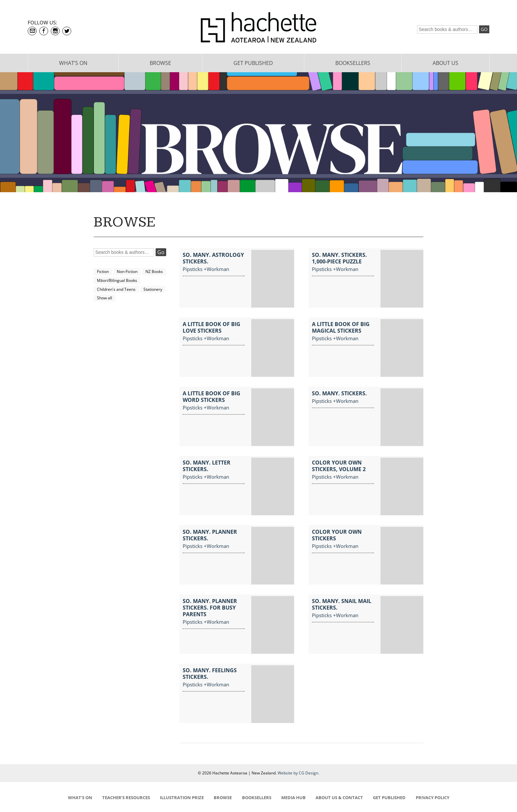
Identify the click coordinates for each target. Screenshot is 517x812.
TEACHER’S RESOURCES (126, 797)
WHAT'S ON (80, 797)
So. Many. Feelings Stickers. (210, 674)
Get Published (253, 63)
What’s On (73, 63)
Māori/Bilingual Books (117, 280)
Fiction (103, 271)
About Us (445, 63)
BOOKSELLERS (257, 797)
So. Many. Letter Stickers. (207, 466)
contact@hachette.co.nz (32, 31)
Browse (160, 63)
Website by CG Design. (298, 773)
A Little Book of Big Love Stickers (212, 327)
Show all (105, 298)
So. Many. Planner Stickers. (210, 535)
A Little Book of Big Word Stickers (212, 397)
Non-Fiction (127, 271)
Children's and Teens (116, 289)
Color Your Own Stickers (337, 535)
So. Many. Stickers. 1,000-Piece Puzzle (339, 258)
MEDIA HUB (293, 797)
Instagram (55, 31)
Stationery (153, 289)
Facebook (44, 31)
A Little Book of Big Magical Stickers (341, 327)
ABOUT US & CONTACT (339, 797)
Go (484, 29)
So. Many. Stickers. (339, 393)
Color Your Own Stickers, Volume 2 (339, 466)
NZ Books (154, 271)
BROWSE (223, 797)
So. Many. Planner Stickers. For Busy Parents (210, 608)
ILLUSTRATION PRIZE (182, 797)
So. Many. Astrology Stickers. (213, 258)
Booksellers (353, 63)
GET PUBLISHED (389, 797)
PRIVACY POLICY (433, 797)
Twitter (67, 31)
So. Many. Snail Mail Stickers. (342, 604)
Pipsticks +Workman (206, 269)
